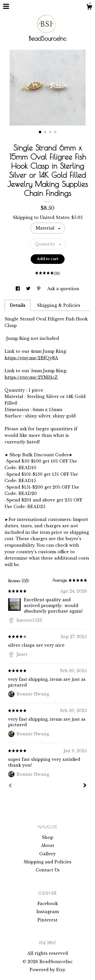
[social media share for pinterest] (39, 289)
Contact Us (48, 870)
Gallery (48, 854)
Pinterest (48, 920)
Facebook (48, 903)
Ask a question (63, 289)
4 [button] (55, 132)
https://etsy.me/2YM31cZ (31, 377)
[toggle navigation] (6, 6)
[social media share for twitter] (29, 289)
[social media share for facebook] (18, 289)
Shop (48, 837)
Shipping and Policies (48, 862)
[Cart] (89, 8)
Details (18, 305)
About (48, 845)
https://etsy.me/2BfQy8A (31, 358)
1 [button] (40, 132)
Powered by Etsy (48, 970)
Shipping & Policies (59, 305)
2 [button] (45, 132)
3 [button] (50, 132)
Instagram (48, 912)
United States (54, 217)
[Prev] (10, 786)
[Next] (85, 786)
